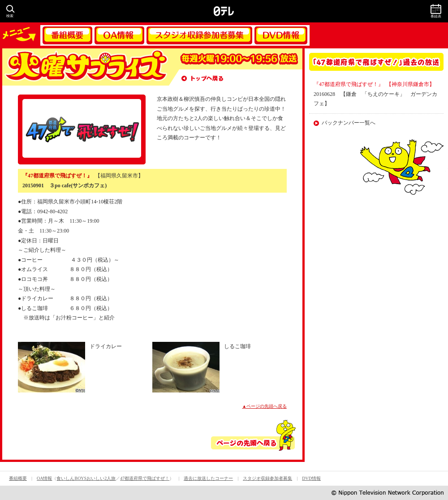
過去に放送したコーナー (208, 478)
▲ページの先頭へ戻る (265, 406)
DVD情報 (281, 35)
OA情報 (119, 35)
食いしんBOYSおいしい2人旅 (86, 478)
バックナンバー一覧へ (349, 123)
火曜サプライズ (85, 67)
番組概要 (67, 35)
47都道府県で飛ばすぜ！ (145, 478)
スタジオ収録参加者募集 (199, 35)
